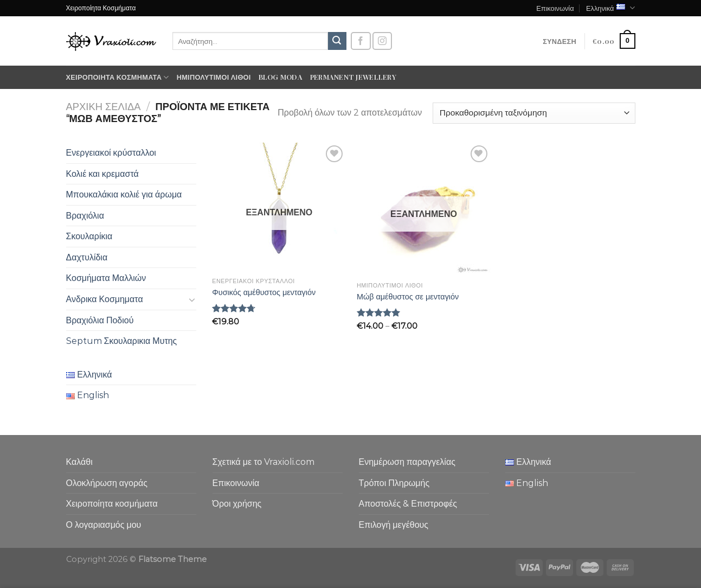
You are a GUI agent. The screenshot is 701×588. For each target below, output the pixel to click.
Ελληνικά (611, 8)
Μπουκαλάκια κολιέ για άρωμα (124, 194)
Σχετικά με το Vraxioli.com (264, 462)
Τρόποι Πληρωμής (394, 483)
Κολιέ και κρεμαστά (102, 174)
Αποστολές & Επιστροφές (408, 504)
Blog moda (281, 77)
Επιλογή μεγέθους (394, 525)
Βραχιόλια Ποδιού (100, 320)
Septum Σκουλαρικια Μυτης (122, 341)
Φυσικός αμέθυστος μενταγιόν (264, 292)
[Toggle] (192, 299)
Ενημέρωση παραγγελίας (407, 462)
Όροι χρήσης (237, 504)
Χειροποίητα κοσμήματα (118, 77)
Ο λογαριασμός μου (104, 525)
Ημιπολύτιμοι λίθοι (214, 77)
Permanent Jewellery (353, 77)
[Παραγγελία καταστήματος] (534, 113)
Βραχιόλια (85, 216)
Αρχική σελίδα (104, 107)
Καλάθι (79, 462)
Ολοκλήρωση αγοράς (107, 483)
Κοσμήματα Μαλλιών (106, 278)
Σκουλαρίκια (89, 236)
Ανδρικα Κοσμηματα (105, 299)
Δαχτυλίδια (87, 257)
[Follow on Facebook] (361, 41)
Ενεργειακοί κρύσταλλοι (111, 153)
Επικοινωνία (555, 8)
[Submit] (337, 41)
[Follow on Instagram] (382, 41)
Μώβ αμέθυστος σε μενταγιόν (408, 297)
